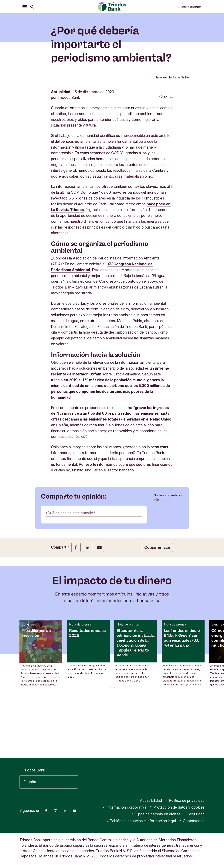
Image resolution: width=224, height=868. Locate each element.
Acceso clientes (190, 7)
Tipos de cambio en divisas (156, 814)
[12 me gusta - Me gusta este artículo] (163, 159)
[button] (219, 718)
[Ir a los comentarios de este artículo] (171, 159)
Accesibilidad (149, 800)
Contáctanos (192, 821)
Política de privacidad (185, 800)
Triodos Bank (34, 770)
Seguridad (194, 814)
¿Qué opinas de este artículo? (70, 574)
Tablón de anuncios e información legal (141, 821)
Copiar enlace (157, 609)
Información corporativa (124, 807)
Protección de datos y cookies (177, 807)
